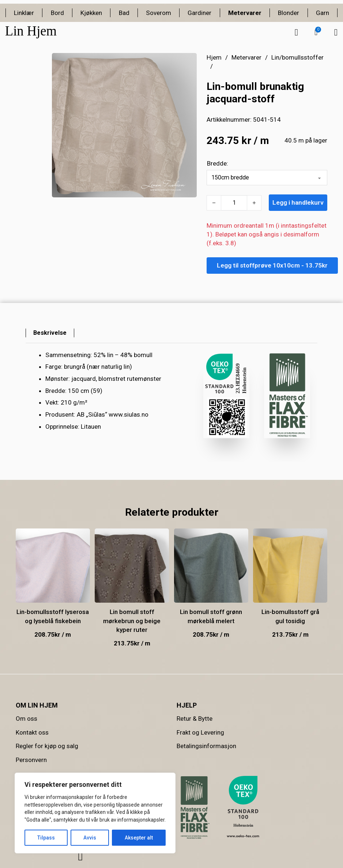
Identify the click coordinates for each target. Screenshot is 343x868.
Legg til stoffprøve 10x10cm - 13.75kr (272, 265)
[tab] (50, 333)
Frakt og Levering (200, 732)
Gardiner (199, 13)
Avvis (90, 838)
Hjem (214, 57)
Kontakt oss (32, 732)
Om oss (27, 719)
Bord (57, 13)
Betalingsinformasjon (206, 746)
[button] (316, 33)
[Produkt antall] (234, 203)
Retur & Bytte (195, 719)
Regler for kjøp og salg (47, 746)
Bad (124, 13)
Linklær (24, 13)
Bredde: (218, 163)
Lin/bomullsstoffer (297, 57)
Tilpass (46, 838)
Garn (323, 13)
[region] (95, 813)
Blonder (289, 13)
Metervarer (245, 13)
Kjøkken (91, 13)
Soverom (159, 13)
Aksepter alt (139, 838)
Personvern (31, 760)
